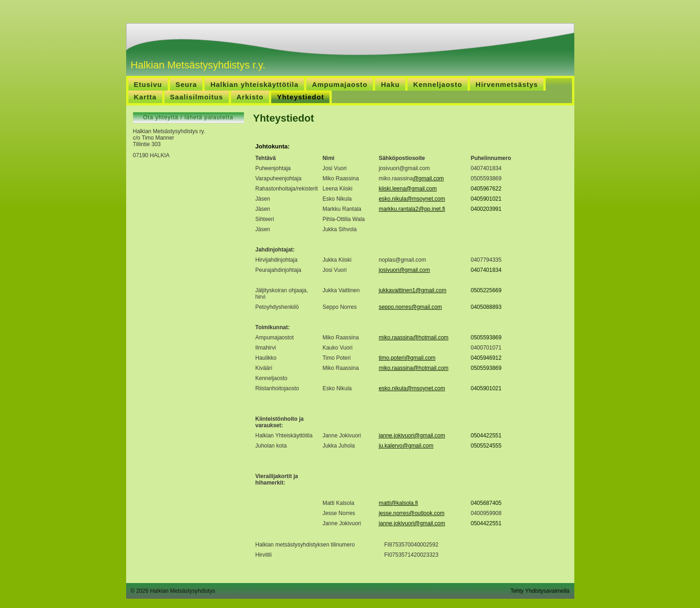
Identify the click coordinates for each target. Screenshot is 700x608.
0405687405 (486, 503)
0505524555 (486, 446)
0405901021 (486, 199)
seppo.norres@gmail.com (411, 307)
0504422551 (486, 436)
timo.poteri (392, 358)
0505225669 (486, 290)
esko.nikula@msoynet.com (412, 199)
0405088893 (486, 307)
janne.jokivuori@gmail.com (412, 436)
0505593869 (486, 338)
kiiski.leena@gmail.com (408, 189)
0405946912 (486, 358)
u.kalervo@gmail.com (407, 446)
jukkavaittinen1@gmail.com (413, 290)
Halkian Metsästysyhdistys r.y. (198, 65)
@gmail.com (429, 178)
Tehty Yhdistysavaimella (540, 591)
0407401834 (486, 270)
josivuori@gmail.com (405, 270)
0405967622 (486, 189)
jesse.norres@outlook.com (412, 513)
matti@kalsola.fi (399, 503)
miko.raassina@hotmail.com (414, 338)
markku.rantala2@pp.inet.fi (412, 209)
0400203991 (486, 209)
